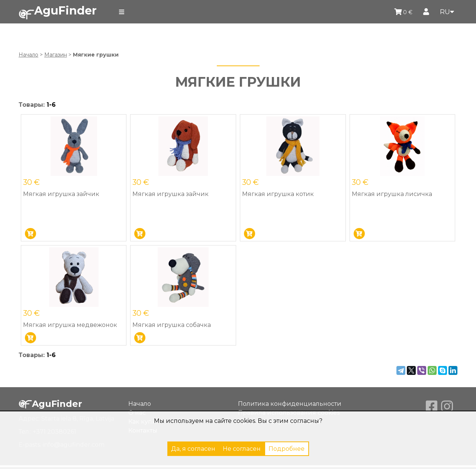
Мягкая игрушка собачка (172, 325)
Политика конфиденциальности (290, 404)
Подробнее (287, 449)
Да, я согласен (193, 449)
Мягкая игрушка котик (278, 194)
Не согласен (242, 449)
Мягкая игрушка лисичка (392, 194)
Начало (28, 55)
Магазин (56, 55)
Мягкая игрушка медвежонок (70, 325)
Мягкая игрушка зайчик (61, 194)
